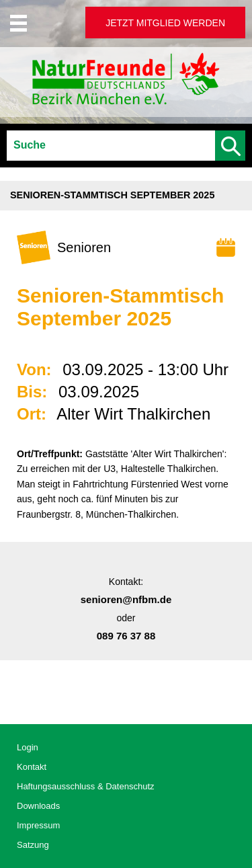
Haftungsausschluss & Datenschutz (86, 786)
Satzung (33, 845)
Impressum (38, 825)
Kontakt (32, 767)
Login (28, 747)
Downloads (38, 806)
